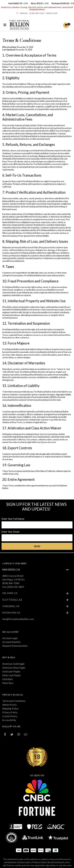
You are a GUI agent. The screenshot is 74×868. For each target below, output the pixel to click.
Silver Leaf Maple (11, 675)
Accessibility (9, 720)
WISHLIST (22, 13)
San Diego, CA (11, 569)
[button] (66, 25)
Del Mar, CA (10, 593)
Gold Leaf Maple (11, 671)
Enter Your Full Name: (13, 519)
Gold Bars (8, 679)
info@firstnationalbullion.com (18, 619)
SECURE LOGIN (37, 13)
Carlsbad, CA (11, 606)
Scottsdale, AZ (12, 600)
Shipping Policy (10, 708)
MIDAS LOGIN (52, 13)
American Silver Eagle (14, 668)
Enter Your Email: (11, 532)
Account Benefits (11, 642)
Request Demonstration (15, 646)
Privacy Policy (10, 712)
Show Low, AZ (11, 612)
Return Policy (9, 705)
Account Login (10, 638)
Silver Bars (8, 683)
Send (37, 546)
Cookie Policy (10, 716)
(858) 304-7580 (11, 583)
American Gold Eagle (13, 664)
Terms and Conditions (14, 701)
